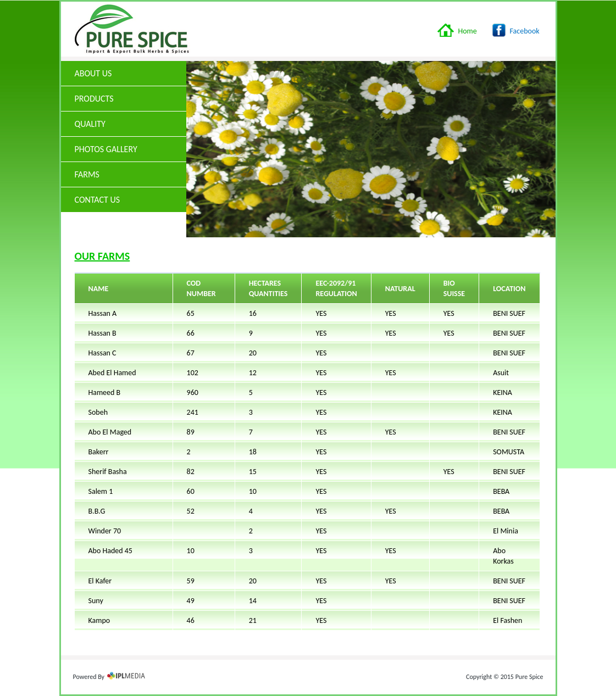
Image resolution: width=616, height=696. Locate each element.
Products (124, 99)
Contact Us (98, 200)
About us (93, 73)
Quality (124, 124)
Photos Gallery (106, 149)
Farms (87, 174)
